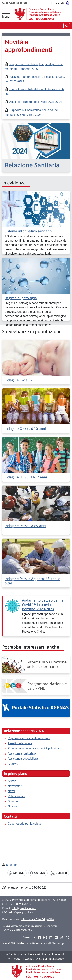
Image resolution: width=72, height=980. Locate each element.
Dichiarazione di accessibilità (26, 954)
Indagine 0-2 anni (19, 380)
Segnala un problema (18, 930)
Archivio (13, 764)
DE (57, 3)
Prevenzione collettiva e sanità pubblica (33, 748)
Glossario (14, 806)
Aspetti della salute (20, 743)
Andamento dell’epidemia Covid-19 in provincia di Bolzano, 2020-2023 (43, 605)
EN (62, 3)
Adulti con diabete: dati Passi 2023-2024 (36, 102)
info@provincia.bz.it (24, 908)
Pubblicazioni (16, 796)
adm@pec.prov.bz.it (21, 912)
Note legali (56, 954)
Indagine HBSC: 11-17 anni (26, 477)
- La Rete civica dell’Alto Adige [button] (34, 943)
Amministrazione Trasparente (22, 926)
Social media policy (50, 959)
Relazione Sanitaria (32, 165)
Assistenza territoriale (22, 754)
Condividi (17, 873)
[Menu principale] (6, 14)
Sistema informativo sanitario (28, 231)
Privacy (14, 959)
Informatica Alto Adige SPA (37, 919)
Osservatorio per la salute (24, 824)
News (11, 791)
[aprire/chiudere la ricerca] (67, 26)
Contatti (50, 926)
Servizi (12, 781)
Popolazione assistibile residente (29, 738)
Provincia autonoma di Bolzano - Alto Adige (39, 900)
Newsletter (15, 786)
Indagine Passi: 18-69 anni (25, 526)
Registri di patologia (21, 298)
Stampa (13, 801)
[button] (39, 937)
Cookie (28, 959)
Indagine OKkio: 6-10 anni (25, 429)
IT (53, 3)
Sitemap (11, 865)
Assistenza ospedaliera (23, 759)
